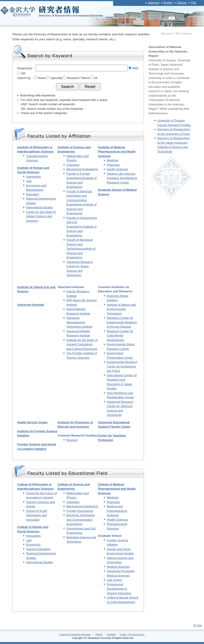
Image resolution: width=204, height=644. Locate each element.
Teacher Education (38, 549)
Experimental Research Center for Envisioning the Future (122, 366)
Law (29, 181)
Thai (193, 3)
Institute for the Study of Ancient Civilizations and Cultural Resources (82, 344)
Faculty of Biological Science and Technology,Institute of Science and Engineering (81, 249)
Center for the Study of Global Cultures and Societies (41, 216)
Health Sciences (117, 169)
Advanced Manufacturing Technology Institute (79, 322)
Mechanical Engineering (82, 169)
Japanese (153, 3)
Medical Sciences (118, 567)
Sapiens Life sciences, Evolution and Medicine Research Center (122, 178)
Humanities (33, 177)
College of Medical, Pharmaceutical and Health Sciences (117, 489)
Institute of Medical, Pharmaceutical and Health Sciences (117, 152)
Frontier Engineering (80, 511)
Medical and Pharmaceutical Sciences (117, 511)
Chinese (182, 3)
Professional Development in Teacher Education (119, 589)
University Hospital (31, 305)
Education (33, 194)
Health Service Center (32, 422)
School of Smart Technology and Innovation (37, 515)
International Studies (40, 207)
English (168, 3)
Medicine (113, 160)
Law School (114, 580)
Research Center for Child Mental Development (120, 336)
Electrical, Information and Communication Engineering (81, 520)
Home (99, 634)
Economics (33, 545)
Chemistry (73, 165)
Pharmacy (113, 165)
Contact (111, 634)
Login (133, 634)
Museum (72, 440)
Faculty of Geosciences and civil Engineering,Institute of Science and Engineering (82, 227)
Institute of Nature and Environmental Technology (121, 309)
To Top (197, 625)
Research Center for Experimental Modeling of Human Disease (122, 322)
